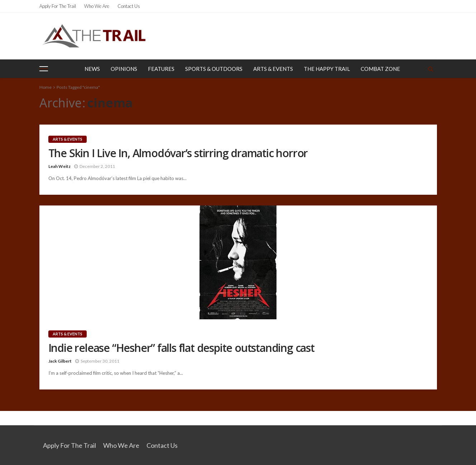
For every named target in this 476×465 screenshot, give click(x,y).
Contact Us (129, 6)
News (92, 69)
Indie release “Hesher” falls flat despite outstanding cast (181, 348)
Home (45, 87)
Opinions (124, 69)
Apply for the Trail (58, 6)
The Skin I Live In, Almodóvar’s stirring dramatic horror (178, 153)
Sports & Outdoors (214, 69)
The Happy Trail (327, 69)
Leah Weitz (59, 166)
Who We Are (97, 6)
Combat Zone (380, 69)
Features (161, 69)
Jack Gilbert (60, 361)
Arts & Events (273, 69)
